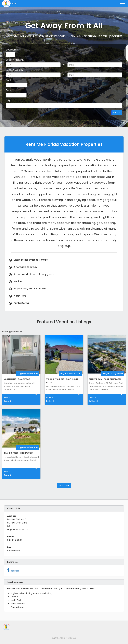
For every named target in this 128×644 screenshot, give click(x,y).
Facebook (13, 570)
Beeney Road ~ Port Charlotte (105, 379)
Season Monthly (15, 60)
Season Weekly (15, 70)
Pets (9, 90)
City (8, 100)
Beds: (6, 398)
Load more (64, 485)
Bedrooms (12, 50)
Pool (9, 80)
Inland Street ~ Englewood (18, 453)
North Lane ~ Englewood (17, 379)
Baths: (7, 401)
